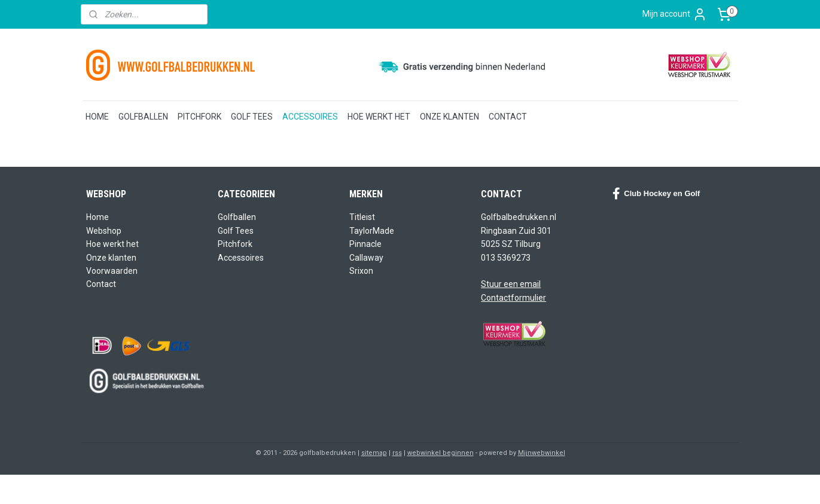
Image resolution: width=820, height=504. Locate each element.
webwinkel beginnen (441, 453)
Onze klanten (111, 258)
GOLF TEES (252, 117)
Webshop (104, 231)
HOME (97, 117)
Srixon (361, 271)
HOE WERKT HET (379, 117)
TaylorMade (372, 231)
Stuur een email (511, 284)
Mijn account (675, 14)
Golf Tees (236, 231)
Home (97, 217)
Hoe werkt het (112, 244)
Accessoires (241, 258)
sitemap (374, 453)
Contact (101, 284)
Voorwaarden (112, 271)
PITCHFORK (199, 117)
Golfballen (237, 217)
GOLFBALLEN (143, 117)
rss (397, 453)
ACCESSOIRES (310, 117)
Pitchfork (235, 244)
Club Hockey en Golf (656, 194)
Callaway (366, 258)
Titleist (362, 217)
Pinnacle (365, 244)
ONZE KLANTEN (449, 117)
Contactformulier (513, 298)
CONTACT (508, 117)
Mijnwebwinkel (542, 453)
